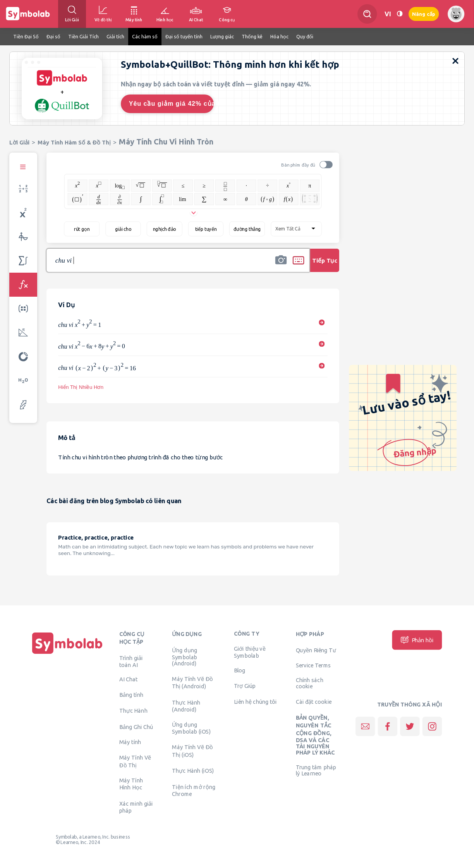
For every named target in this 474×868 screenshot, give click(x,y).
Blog (240, 670)
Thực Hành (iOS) (193, 771)
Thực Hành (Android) (186, 706)
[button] (281, 265)
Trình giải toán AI (131, 661)
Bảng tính (131, 694)
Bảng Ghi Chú (136, 727)
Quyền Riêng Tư (316, 650)
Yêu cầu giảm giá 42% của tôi (171, 104)
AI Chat (129, 679)
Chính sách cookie (310, 683)
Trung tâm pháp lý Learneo (316, 770)
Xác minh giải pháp (136, 807)
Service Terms (313, 665)
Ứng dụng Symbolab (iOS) (191, 728)
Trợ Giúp (245, 686)
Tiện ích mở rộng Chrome (194, 790)
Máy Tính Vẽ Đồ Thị (135, 761)
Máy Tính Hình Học (131, 784)
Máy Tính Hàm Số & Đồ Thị (74, 142)
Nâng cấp (424, 14)
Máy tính (130, 742)
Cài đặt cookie (314, 701)
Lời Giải (19, 142)
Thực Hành (133, 711)
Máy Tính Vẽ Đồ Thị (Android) (192, 682)
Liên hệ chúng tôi (255, 701)
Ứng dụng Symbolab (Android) (185, 657)
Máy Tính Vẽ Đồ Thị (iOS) (192, 751)
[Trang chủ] (67, 654)
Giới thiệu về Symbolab (250, 652)
